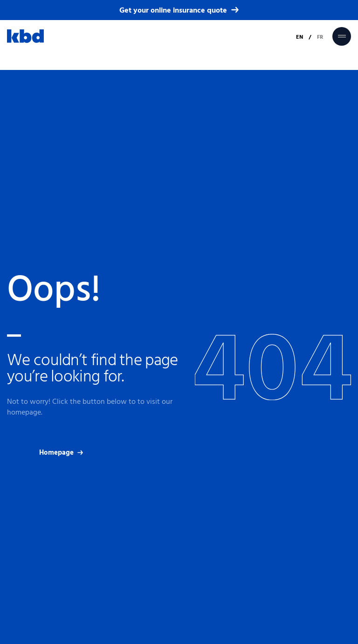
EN (299, 37)
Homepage (61, 453)
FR (320, 37)
